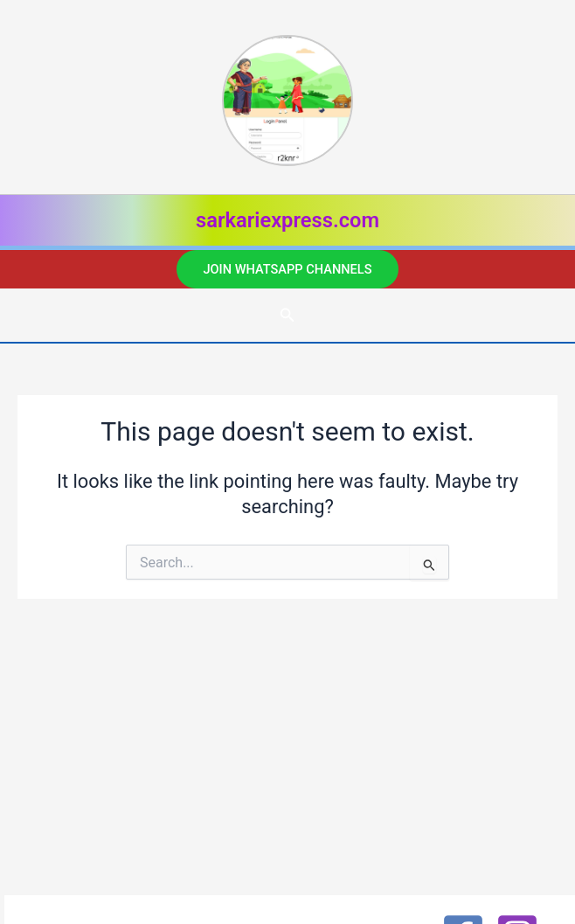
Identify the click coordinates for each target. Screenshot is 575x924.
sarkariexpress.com (287, 220)
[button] (287, 270)
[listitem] (287, 105)
